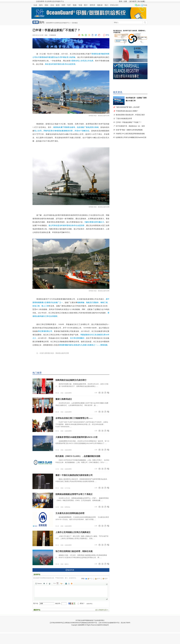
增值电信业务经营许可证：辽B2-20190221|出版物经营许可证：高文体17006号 (106, 623)
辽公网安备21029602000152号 (72, 623)
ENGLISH (114, 5)
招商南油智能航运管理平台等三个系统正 (74, 494)
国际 (46, 5)
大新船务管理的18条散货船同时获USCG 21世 (77, 437)
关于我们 (78, 620)
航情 (58, 5)
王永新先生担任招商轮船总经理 (70, 513)
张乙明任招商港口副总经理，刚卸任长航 (74, 551)
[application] (71, 591)
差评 (105, 579)
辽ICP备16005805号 (56, 623)
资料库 (92, 5)
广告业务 (96, 620)
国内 (41, 5)
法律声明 (84, 620)
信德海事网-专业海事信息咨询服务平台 (58, 23)
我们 (106, 5)
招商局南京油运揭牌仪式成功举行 (71, 380)
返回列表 (70, 570)
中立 (90, 579)
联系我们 (102, 620)
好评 (98, 579)
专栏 (69, 5)
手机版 (145, 5)
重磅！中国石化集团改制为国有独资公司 (74, 475)
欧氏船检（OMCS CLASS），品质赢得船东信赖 (78, 456)
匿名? (82, 603)
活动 (52, 5)
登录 (120, 1)
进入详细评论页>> (102, 610)
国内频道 (75, 23)
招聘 (63, 5)
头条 (35, 5)
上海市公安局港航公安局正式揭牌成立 (73, 532)
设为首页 (133, 1)
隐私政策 (90, 620)
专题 (80, 5)
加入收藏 (141, 1)
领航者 (100, 5)
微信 (139, 5)
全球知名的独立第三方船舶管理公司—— (74, 418)
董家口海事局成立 (64, 399)
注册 (125, 1)
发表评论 (90, 604)
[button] (38, 583)
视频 (75, 5)
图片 (86, 5)
